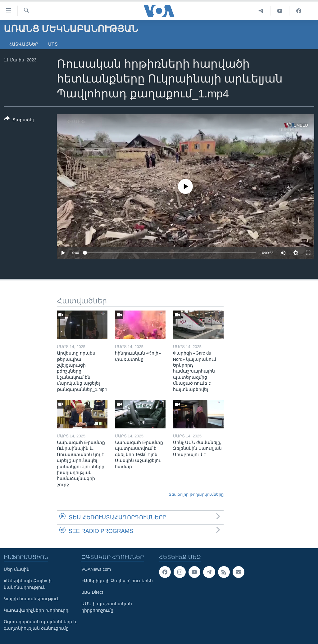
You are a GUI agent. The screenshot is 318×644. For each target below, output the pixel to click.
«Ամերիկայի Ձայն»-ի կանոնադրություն (28, 584)
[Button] (19, 120)
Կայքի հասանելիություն (32, 599)
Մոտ (53, 44)
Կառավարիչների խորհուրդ (36, 610)
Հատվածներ (23, 44)
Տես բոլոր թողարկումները (196, 494)
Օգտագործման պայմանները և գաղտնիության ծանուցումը (40, 625)
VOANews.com (96, 569)
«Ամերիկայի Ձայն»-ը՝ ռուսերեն (117, 581)
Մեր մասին (17, 569)
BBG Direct (92, 592)
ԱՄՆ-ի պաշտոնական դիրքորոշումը (107, 607)
